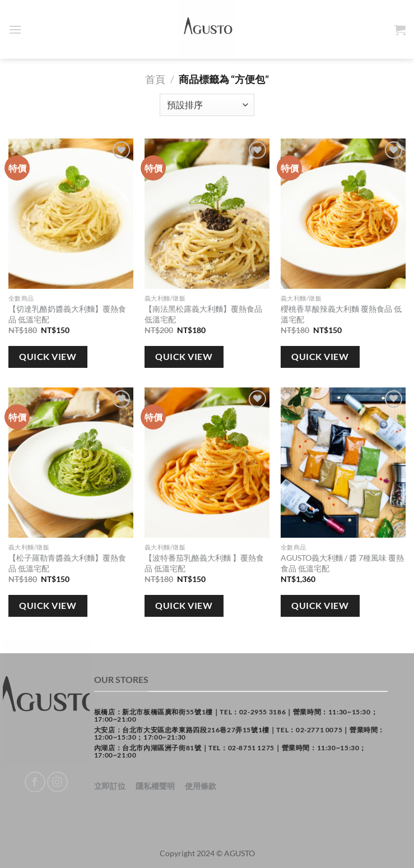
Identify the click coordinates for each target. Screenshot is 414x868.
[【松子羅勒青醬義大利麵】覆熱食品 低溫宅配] (71, 463)
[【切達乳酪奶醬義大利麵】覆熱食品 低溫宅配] (71, 214)
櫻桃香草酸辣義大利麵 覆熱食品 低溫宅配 (341, 314)
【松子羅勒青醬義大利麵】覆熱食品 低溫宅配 (67, 563)
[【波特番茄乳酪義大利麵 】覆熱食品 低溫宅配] (207, 463)
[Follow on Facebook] (35, 782)
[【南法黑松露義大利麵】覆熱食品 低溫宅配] (207, 214)
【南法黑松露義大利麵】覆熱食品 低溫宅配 (203, 314)
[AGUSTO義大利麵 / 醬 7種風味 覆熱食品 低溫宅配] (343, 463)
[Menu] (15, 29)
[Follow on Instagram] (57, 782)
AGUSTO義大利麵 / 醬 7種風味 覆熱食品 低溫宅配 (342, 563)
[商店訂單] (207, 105)
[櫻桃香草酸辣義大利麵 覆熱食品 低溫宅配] (343, 214)
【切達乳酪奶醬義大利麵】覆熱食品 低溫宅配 (67, 314)
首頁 (155, 79)
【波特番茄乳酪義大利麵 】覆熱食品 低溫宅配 (204, 563)
